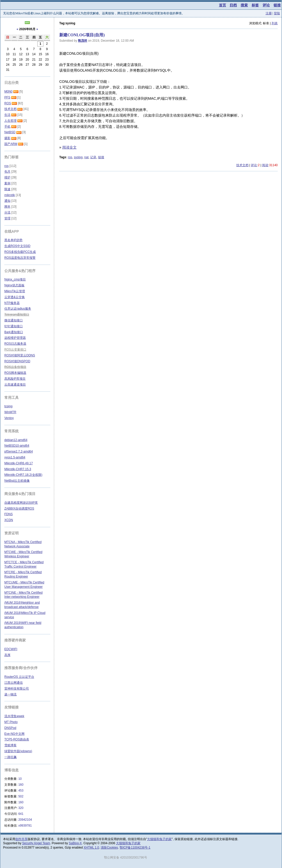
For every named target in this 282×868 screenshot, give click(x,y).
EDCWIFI (11, 649)
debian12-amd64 (16, 440)
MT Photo (11, 722)
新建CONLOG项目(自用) (82, 35)
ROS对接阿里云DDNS (20, 355)
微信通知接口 (14, 320)
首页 (222, 5)
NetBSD (10, 132)
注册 (269, 13)
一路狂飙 (10, 757)
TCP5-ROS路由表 (17, 739)
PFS (7, 97)
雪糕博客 (10, 745)
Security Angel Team (36, 843)
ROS (8, 103)
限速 (7, 189)
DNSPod (10, 728)
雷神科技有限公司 (17, 689)
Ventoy (9, 418)
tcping (8, 406)
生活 (7, 115)
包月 (7, 172)
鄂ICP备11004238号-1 (135, 848)
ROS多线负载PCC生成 (20, 252)
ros (70, 157)
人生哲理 (10, 121)
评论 (266, 5)
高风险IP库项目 (15, 379)
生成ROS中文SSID (17, 246)
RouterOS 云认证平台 (19, 677)
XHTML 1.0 (91, 848)
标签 (255, 5)
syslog (78, 157)
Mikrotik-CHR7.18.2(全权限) (23, 475)
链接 (277, 5)
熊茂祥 (83, 41)
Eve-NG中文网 (14, 734)
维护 (7, 177)
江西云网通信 (14, 683)
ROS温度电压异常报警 (20, 258)
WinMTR (10, 412)
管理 (7, 218)
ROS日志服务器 (15, 344)
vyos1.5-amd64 (15, 457)
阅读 (265, 165)
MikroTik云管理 (15, 291)
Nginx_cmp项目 (15, 279)
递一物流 (10, 694)
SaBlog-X (75, 843)
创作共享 (21, 839)
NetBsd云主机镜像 (17, 481)
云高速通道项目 (15, 385)
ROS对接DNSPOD (17, 361)
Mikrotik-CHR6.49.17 (19, 463)
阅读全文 (69, 147)
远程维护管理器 (15, 338)
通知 (7, 201)
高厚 (7, 655)
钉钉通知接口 (14, 326)
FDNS (9, 514)
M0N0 (8, 92)
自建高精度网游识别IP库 (21, 503)
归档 (233, 5)
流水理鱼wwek (14, 716)
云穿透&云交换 (15, 297)
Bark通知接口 (14, 332)
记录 (93, 157)
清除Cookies (109, 848)
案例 (7, 183)
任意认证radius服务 (18, 309)
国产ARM (11, 144)
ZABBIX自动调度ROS (19, 509)
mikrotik (10, 195)
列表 (275, 23)
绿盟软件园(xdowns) (18, 751)
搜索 (244, 5)
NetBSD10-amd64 (17, 446)
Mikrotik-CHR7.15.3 (18, 469)
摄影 (7, 138)
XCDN (9, 520)
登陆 (277, 13)
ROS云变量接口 (15, 350)
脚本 (7, 207)
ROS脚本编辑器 (15, 373)
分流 (7, 212)
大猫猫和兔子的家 (159, 839)
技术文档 (242, 165)
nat (86, 157)
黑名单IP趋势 (13, 240)
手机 (7, 127)
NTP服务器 (12, 303)
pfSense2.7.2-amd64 (19, 452)
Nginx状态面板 (14, 285)
